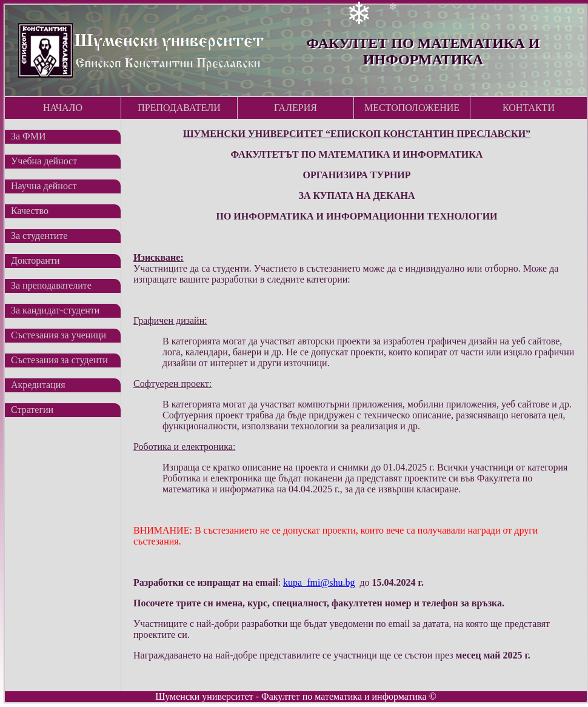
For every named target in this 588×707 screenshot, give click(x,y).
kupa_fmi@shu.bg (319, 582)
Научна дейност (44, 186)
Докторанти (35, 260)
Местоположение (412, 108)
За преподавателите (51, 285)
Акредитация (38, 385)
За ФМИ (28, 136)
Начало (63, 108)
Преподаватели (179, 108)
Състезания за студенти (59, 360)
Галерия (296, 108)
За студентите (39, 236)
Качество (30, 211)
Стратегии (32, 410)
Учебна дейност (44, 161)
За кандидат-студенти (55, 310)
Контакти (529, 108)
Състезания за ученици (58, 335)
